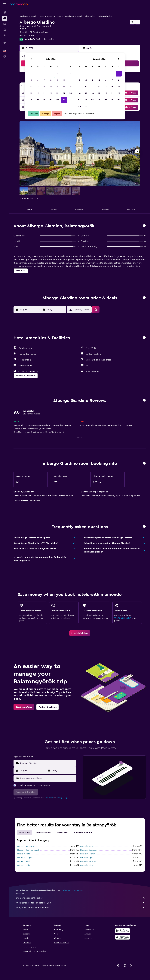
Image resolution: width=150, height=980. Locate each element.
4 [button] (70, 74)
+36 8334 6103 (27, 35)
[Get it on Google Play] (123, 931)
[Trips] (5, 43)
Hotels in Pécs (86, 865)
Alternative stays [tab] (43, 833)
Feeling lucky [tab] (63, 833)
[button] (5, 4)
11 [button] (70, 80)
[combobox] (47, 763)
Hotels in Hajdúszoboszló (28, 850)
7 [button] (44, 80)
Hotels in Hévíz (24, 862)
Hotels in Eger (86, 858)
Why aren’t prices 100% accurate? (81, 908)
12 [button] (31, 87)
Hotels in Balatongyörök (86, 16)
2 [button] (57, 74)
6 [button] (38, 80)
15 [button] (51, 87)
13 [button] (38, 87)
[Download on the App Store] (123, 937)
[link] (80, 633)
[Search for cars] (5, 24)
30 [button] (57, 100)
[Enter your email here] (48, 778)
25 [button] (70, 93)
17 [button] (64, 87)
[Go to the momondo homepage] (19, 4)
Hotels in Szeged (25, 858)
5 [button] (31, 80)
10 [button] (64, 80)
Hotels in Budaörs (88, 862)
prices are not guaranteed (73, 890)
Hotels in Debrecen (89, 850)
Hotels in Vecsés (87, 846)
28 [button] (44, 100)
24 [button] (64, 93)
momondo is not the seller (81, 898)
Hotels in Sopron (88, 854)
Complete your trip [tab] (83, 833)
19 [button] (31, 93)
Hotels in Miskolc (25, 865)
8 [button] (51, 80)
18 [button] (70, 87)
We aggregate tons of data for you (81, 903)
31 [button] (64, 100)
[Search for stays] (5, 18)
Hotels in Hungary (54, 16)
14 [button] (44, 87)
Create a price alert (123, 618)
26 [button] (31, 100)
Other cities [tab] (24, 833)
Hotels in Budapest (26, 846)
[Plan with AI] (5, 35)
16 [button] (57, 87)
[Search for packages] (5, 30)
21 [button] (44, 93)
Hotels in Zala (69, 16)
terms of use (48, 798)
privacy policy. (62, 798)
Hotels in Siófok (24, 854)
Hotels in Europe (38, 16)
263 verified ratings (46, 39)
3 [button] (64, 74)
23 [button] (57, 93)
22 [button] (51, 93)
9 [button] (57, 80)
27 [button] (38, 100)
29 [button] (51, 100)
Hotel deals (24, 16)
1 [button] (51, 74)
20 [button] (38, 93)
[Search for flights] (5, 13)
